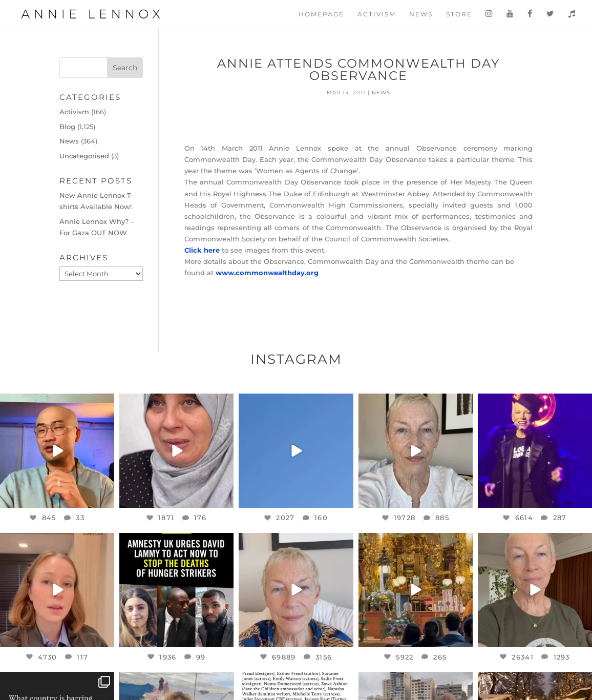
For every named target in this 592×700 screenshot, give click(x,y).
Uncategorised (84, 156)
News (421, 14)
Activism (377, 14)
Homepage (321, 14)
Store (459, 14)
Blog (67, 127)
